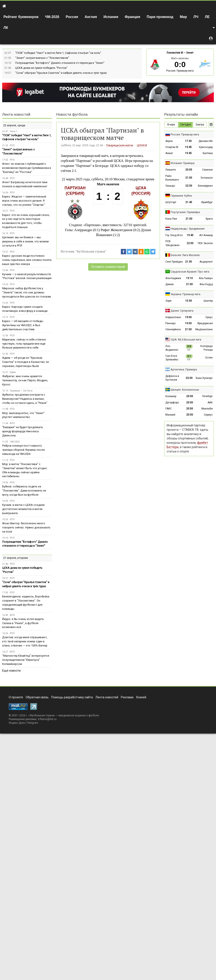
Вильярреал (205, 186)
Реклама (127, 697)
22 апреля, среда (14, 125)
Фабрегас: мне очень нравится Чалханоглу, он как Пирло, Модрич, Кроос (25, 380)
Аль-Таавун (206, 278)
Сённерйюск (173, 329)
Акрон (169, 141)
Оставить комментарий (108, 267)
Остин (209, 358)
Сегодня (186, 125)
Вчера (171, 125)
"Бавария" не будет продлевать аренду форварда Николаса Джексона (23, 431)
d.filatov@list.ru (47, 719)
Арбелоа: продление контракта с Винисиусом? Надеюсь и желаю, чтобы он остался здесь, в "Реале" (25, 399)
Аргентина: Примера (184, 369)
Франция (132, 17)
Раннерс (171, 323)
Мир (183, 17)
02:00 (189, 378)
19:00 (188, 317)
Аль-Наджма (173, 278)
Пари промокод (160, 17)
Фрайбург (207, 202)
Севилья (207, 170)
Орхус (209, 317)
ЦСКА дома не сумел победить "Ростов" (41, 68)
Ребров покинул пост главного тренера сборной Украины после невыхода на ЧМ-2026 (23, 450)
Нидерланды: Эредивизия (188, 229)
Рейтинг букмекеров (21, 17)
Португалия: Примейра (185, 212)
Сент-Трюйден (174, 262)
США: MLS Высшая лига (186, 340)
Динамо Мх (206, 141)
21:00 (189, 178)
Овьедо (170, 186)
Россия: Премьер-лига (180, 71)
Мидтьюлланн (204, 329)
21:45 (189, 202)
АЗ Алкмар (206, 235)
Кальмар (171, 396)
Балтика (208, 153)
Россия (72, 17)
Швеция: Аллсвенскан (185, 390)
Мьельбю (207, 409)
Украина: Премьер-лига (185, 294)
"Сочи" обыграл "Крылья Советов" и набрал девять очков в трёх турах (61, 73)
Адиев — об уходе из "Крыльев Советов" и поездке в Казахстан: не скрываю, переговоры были (26, 362)
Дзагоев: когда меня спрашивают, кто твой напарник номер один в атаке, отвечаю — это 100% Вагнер (25, 641)
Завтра (200, 125)
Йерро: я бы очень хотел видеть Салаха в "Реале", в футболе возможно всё (23, 623)
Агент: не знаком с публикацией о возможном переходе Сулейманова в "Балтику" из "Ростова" (27, 168)
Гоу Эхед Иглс (174, 235)
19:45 (188, 147)
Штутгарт (171, 202)
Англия (91, 17)
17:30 (188, 141)
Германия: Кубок (181, 196)
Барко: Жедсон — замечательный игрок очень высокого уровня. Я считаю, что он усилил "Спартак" (24, 201)
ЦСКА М (142, 145)
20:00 (189, 170)
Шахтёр (208, 301)
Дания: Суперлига (182, 311)
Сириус (208, 415)
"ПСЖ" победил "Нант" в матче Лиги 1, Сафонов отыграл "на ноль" (58, 53)
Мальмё (170, 415)
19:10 (189, 278)
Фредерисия (205, 323)
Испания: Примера (183, 163)
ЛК (6, 28)
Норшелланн (173, 317)
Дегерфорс (172, 403)
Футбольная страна (42, 715)
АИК (210, 403)
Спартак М (172, 147)
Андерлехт (206, 262)
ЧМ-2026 (52, 17)
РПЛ (12, 146)
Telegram (33, 723)
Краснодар (206, 147)
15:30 (189, 301)
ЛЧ (196, 17)
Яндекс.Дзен (17, 723)
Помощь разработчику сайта (72, 697)
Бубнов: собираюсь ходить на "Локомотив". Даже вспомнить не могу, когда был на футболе (24, 491)
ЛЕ (207, 17)
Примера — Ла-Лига (21, 391)
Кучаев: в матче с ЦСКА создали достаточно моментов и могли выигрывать (23, 509)
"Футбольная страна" (91, 252)
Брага (209, 219)
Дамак (169, 284)
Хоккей (141, 697)
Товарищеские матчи (120, 145)
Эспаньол (207, 178)
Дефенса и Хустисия (172, 378)
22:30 (189, 186)
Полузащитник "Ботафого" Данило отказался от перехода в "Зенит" (60, 63)
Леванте (171, 170)
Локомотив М (175, 53)
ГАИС (169, 409)
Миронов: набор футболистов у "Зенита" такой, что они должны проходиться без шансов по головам (27, 292)
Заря (168, 301)
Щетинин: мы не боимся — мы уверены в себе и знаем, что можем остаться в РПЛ (25, 241)
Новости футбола (72, 114)
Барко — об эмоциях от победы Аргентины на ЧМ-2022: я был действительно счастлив (23, 325)
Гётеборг (207, 396)
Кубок (13, 372)
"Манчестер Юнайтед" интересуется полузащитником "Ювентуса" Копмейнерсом (26, 660)
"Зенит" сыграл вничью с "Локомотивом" (42, 58)
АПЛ (12, 423)
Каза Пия (171, 219)
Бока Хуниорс (204, 378)
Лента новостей (16, 114)
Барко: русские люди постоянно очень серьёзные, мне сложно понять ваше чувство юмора (27, 260)
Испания (111, 17)
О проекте (16, 697)
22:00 (190, 243)
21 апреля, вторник (16, 558)
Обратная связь (37, 697)
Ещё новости (11, 671)
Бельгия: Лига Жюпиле (185, 255)
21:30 (189, 262)
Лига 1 (14, 131)
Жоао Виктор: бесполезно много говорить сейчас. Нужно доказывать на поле (26, 527)
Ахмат (169, 153)
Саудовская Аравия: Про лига (190, 272)
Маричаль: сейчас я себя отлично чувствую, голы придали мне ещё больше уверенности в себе (24, 344)
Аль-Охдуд (206, 284)
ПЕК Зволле (205, 243)
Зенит (190, 53)
